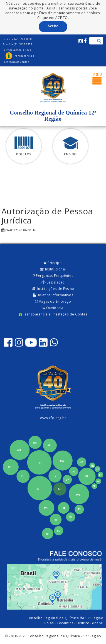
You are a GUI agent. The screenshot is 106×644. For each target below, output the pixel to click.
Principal (53, 263)
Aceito (53, 26)
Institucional (53, 269)
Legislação (53, 282)
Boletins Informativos (53, 295)
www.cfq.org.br (53, 418)
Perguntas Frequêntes (53, 276)
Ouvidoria (53, 308)
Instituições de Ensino (53, 289)
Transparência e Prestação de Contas (53, 314)
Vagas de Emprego (53, 301)
